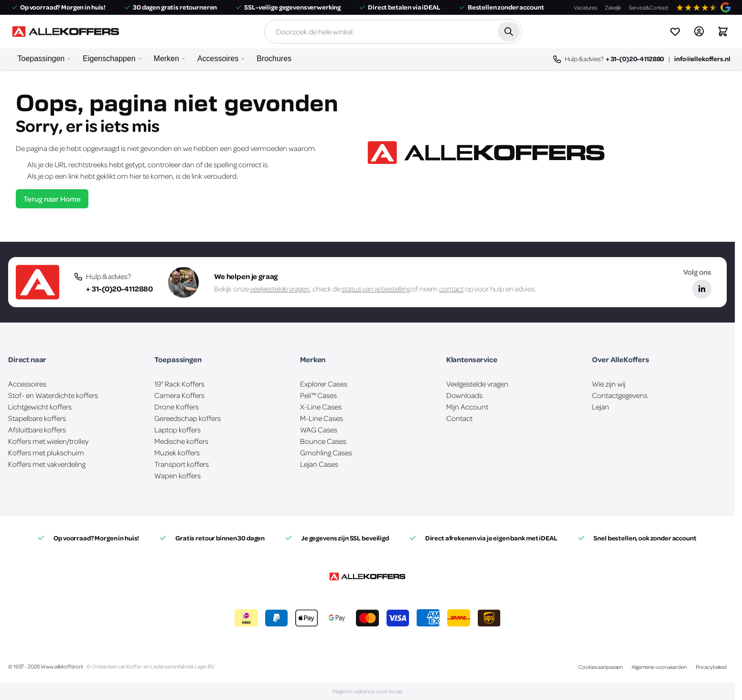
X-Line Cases (321, 407)
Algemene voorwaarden (659, 667)
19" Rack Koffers (179, 384)
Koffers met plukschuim (46, 452)
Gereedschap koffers (188, 418)
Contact (459, 418)
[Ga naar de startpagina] (65, 32)
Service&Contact (649, 7)
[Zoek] (509, 32)
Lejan (601, 407)
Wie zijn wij (609, 384)
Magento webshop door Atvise (368, 691)
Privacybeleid (711, 667)
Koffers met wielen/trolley (48, 441)
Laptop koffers (177, 430)
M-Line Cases (322, 418)
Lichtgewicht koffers (40, 407)
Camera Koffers (179, 395)
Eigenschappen (109, 59)
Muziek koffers (177, 452)
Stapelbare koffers (37, 418)
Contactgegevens (620, 395)
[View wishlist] (675, 32)
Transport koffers (182, 464)
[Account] (699, 32)
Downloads (464, 395)
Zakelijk (613, 7)
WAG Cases (319, 430)
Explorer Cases (324, 384)
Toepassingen (41, 59)
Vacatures (586, 7)
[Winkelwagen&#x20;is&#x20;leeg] (723, 32)
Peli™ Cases (318, 395)
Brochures (274, 59)
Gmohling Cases (326, 452)
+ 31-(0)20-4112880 (635, 59)
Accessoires (218, 59)
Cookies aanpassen (600, 667)
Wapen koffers (177, 475)
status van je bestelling (376, 289)
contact (451, 289)
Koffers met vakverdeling (47, 464)
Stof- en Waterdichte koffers (53, 395)
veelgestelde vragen (280, 289)
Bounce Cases (323, 441)
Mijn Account (467, 407)
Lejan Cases (319, 464)
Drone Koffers (177, 407)
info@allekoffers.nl (702, 59)
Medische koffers (181, 441)
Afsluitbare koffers (37, 430)
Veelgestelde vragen (477, 384)
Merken (167, 59)
